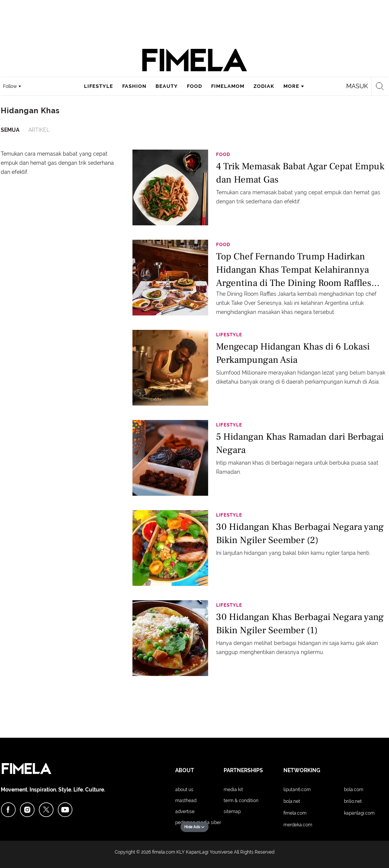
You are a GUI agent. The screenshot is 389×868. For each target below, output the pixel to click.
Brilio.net (353, 801)
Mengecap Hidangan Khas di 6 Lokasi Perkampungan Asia (293, 353)
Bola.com (354, 790)
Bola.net (292, 801)
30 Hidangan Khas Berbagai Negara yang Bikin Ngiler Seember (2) (300, 533)
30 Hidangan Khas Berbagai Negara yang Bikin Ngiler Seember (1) (300, 624)
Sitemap (232, 812)
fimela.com (164, 852)
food (194, 86)
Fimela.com (295, 813)
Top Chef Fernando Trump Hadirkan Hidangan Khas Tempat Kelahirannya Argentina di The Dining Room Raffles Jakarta (294, 269)
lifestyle (99, 86)
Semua (10, 130)
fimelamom (228, 86)
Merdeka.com (298, 825)
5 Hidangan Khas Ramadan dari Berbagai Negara (300, 443)
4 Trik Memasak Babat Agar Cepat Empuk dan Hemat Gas (300, 173)
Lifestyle (229, 335)
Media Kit (233, 790)
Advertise (185, 812)
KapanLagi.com (359, 813)
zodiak (264, 86)
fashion (134, 86)
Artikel (39, 130)
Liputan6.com (297, 790)
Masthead (186, 801)
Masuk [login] (357, 86)
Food (223, 155)
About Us (184, 790)
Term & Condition (241, 801)
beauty (167, 86)
